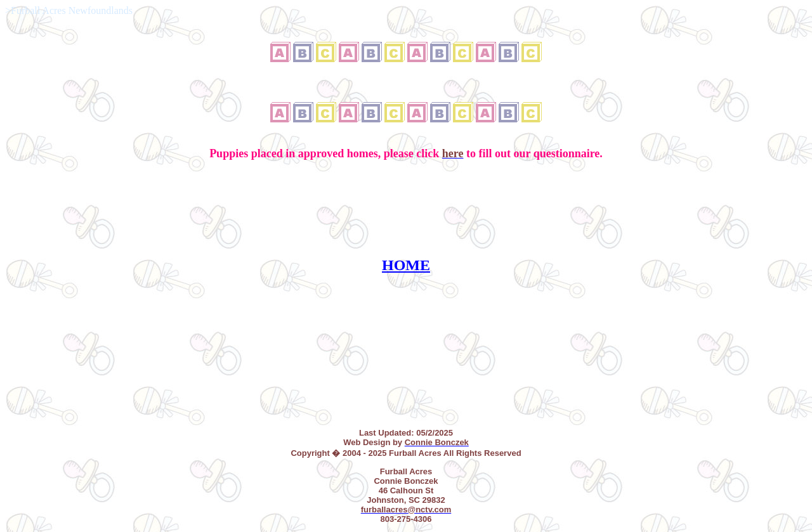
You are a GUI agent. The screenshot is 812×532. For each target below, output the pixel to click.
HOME (406, 265)
